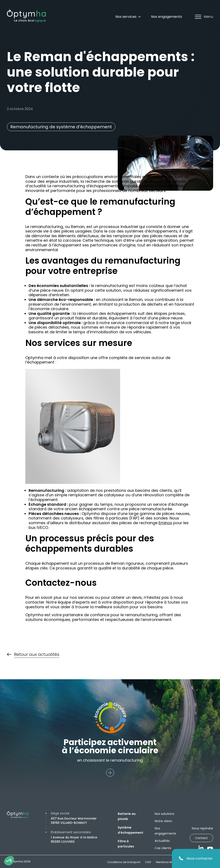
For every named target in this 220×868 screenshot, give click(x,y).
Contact (201, 838)
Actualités (162, 841)
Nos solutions (164, 814)
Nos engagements (167, 17)
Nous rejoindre (202, 828)
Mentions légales (168, 862)
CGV (148, 862)
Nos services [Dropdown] (128, 17)
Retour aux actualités (37, 655)
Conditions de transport (124, 862)
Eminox (165, 523)
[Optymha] (26, 16)
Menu (204, 17)
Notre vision (163, 821)
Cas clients (163, 848)
